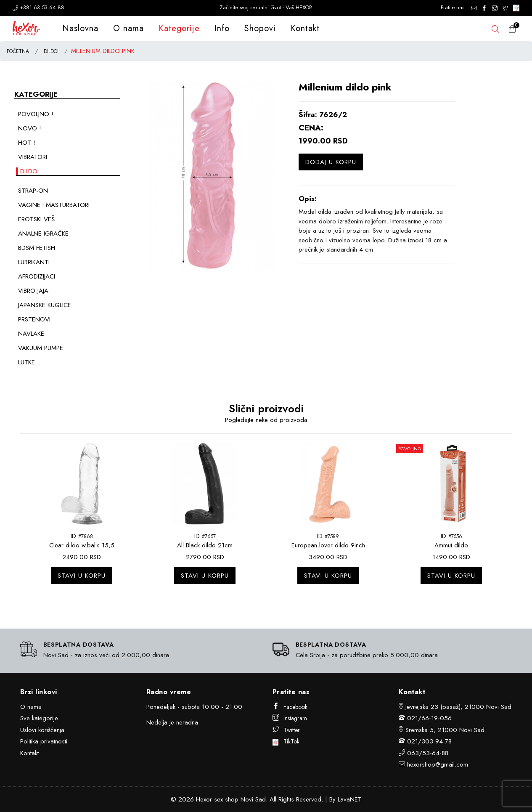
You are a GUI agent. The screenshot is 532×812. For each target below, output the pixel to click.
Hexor (204, 799)
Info (222, 28)
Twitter (286, 730)
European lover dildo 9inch (328, 545)
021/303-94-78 (429, 741)
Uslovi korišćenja (42, 730)
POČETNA (18, 51)
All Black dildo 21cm (205, 545)
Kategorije (179, 28)
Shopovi (260, 28)
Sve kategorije (39, 718)
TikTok (286, 741)
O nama (128, 28)
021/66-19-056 (429, 718)
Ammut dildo (451, 545)
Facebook (290, 707)
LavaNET (350, 799)
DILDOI (51, 51)
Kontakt (305, 28)
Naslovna (80, 28)
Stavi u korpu (82, 576)
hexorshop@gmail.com (438, 764)
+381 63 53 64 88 (38, 7)
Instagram (290, 718)
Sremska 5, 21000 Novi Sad (445, 730)
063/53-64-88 (428, 753)
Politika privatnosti (44, 741)
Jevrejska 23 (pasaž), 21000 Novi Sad (458, 707)
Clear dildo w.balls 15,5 (82, 545)
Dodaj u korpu (331, 162)
